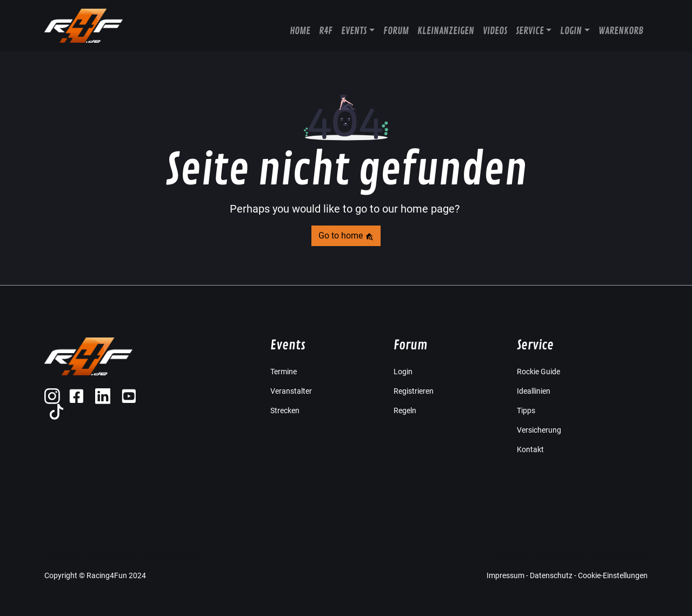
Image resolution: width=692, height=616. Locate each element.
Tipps (526, 410)
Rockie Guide (538, 372)
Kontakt (530, 449)
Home (300, 31)
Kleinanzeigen (446, 31)
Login (571, 31)
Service (530, 31)
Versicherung (539, 430)
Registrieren (414, 391)
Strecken (285, 410)
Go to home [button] (346, 236)
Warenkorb (621, 31)
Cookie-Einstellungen (613, 575)
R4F (326, 31)
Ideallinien (534, 391)
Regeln (405, 410)
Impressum (505, 575)
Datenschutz (551, 575)
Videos (495, 31)
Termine (284, 372)
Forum (396, 31)
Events (354, 31)
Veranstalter (291, 391)
